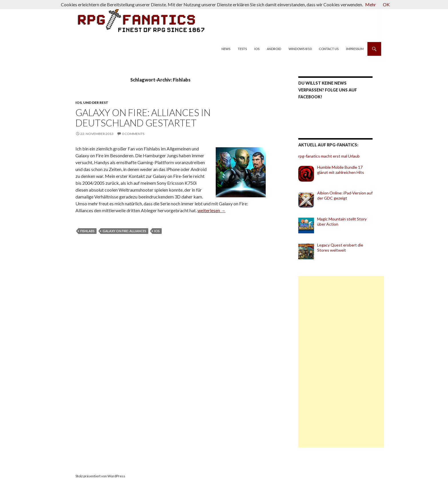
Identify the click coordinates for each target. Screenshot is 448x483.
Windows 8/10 (300, 49)
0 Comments (133, 134)
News (226, 49)
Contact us (329, 49)
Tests (242, 49)
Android (274, 49)
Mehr (371, 4)
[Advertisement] (341, 362)
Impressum (355, 49)
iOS (257, 49)
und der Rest (96, 103)
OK (386, 4)
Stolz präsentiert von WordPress (100, 476)
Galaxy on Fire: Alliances (124, 231)
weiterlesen (211, 210)
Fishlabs (87, 231)
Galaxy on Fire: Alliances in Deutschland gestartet (143, 118)
